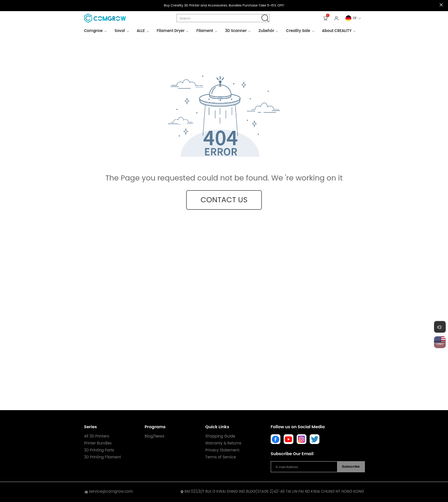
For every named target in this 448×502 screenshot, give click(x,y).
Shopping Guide (220, 437)
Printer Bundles (98, 444)
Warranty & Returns (223, 444)
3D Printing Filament (103, 457)
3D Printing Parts (99, 451)
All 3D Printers (97, 437)
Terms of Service (221, 457)
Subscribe (351, 467)
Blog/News (155, 437)
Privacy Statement (222, 451)
